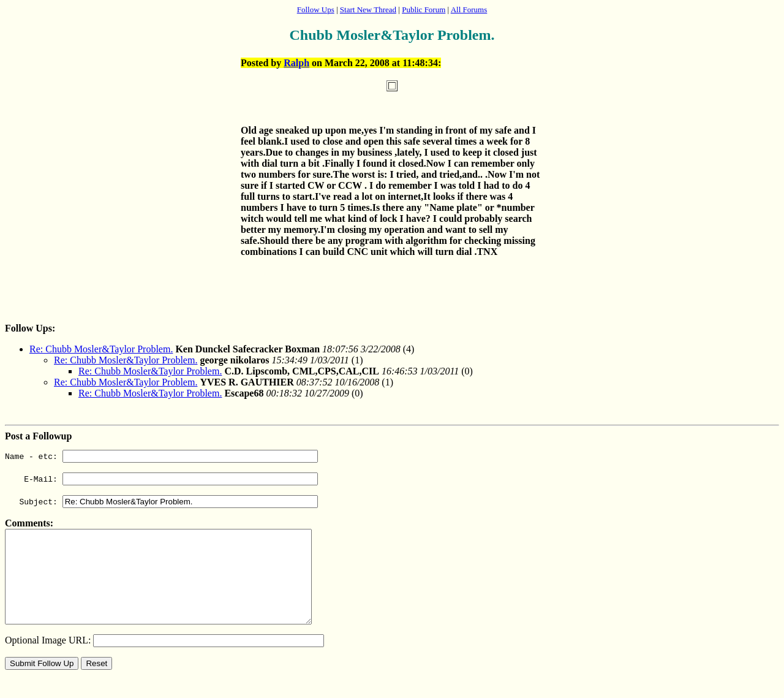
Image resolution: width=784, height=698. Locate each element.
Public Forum (424, 9)
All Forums (469, 9)
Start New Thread (368, 9)
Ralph (296, 63)
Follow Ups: (30, 328)
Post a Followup (38, 436)
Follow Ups (316, 9)
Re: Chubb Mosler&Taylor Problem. (101, 349)
